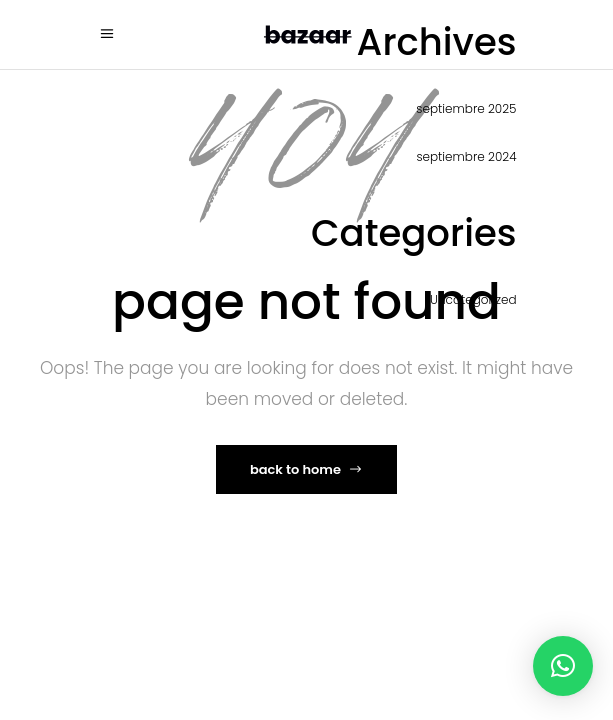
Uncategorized (473, 299)
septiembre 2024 (466, 156)
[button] (563, 666)
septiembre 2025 (466, 108)
